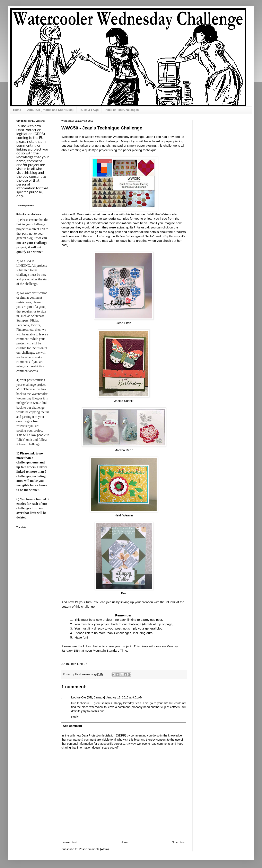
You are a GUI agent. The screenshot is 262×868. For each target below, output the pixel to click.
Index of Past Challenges (122, 110)
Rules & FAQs (89, 110)
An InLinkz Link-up (74, 664)
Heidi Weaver (124, 515)
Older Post (178, 842)
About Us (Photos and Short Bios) (50, 110)
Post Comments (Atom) (94, 849)
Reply (75, 717)
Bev (124, 593)
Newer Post (70, 842)
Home (17, 110)
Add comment (72, 726)
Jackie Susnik (124, 401)
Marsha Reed (124, 450)
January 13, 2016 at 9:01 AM (124, 697)
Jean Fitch (124, 323)
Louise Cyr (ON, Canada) (88, 697)
